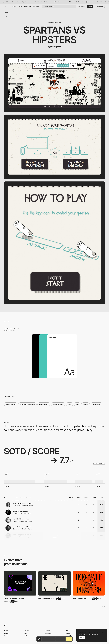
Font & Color (51, 639)
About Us (68, 633)
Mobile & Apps (44, 404)
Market (38, 6)
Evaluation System (99, 464)
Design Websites (58, 404)
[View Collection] (20, 583)
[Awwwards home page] (39, 639)
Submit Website (99, 6)
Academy (27, 6)
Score (63, 639)
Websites (6, 631)
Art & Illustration (11, 404)
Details (58, 639)
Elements (6, 636)
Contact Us (68, 636)
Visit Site (69, 639)
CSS (77, 404)
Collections (7, 633)
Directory (20, 6)
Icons (70, 404)
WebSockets (96, 404)
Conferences (48, 633)
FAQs (67, 631)
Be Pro (90, 6)
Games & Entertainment (27, 404)
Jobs (33, 6)
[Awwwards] (6, 6)
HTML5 (85, 404)
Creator (45, 639)
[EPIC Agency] (54, 47)
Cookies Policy (95, 634)
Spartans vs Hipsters (55, 35)
